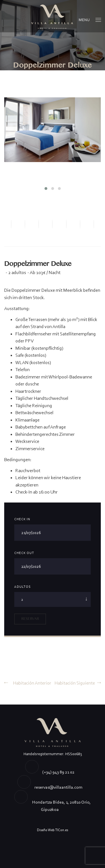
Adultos (23, 587)
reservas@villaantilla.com (58, 787)
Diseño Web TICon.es (53, 830)
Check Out (24, 553)
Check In (22, 519)
